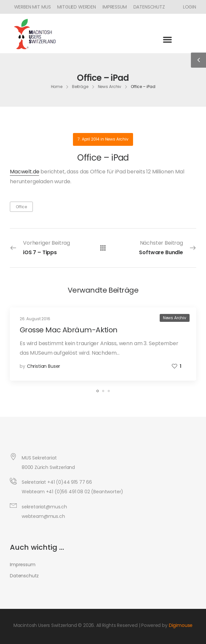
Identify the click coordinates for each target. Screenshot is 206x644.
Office (21, 207)
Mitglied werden (77, 7)
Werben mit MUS (33, 7)
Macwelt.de (24, 172)
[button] (167, 39)
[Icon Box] (187, 7)
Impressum (115, 7)
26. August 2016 (35, 319)
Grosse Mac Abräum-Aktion (69, 330)
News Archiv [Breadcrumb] (110, 87)
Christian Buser (44, 366)
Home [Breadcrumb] (57, 87)
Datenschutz (149, 7)
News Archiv (117, 139)
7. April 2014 (89, 139)
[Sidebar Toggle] (198, 60)
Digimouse (181, 625)
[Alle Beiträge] (103, 248)
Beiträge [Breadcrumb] (80, 87)
